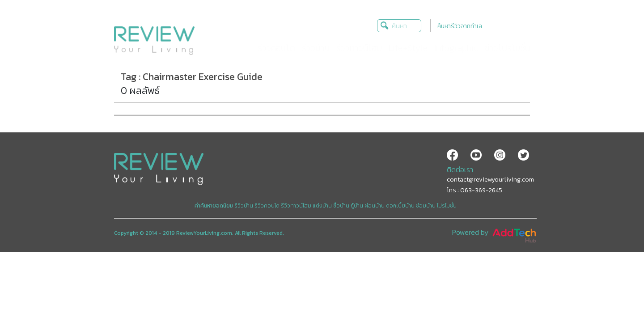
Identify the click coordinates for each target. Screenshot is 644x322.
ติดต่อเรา (460, 169)
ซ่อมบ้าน (426, 206)
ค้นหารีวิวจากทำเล (460, 26)
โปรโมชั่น (447, 206)
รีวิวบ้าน (244, 206)
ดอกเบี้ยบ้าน (400, 206)
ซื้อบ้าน (341, 206)
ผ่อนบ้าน (375, 206)
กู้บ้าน (357, 206)
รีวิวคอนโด (267, 206)
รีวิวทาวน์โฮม (296, 206)
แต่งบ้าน (322, 206)
